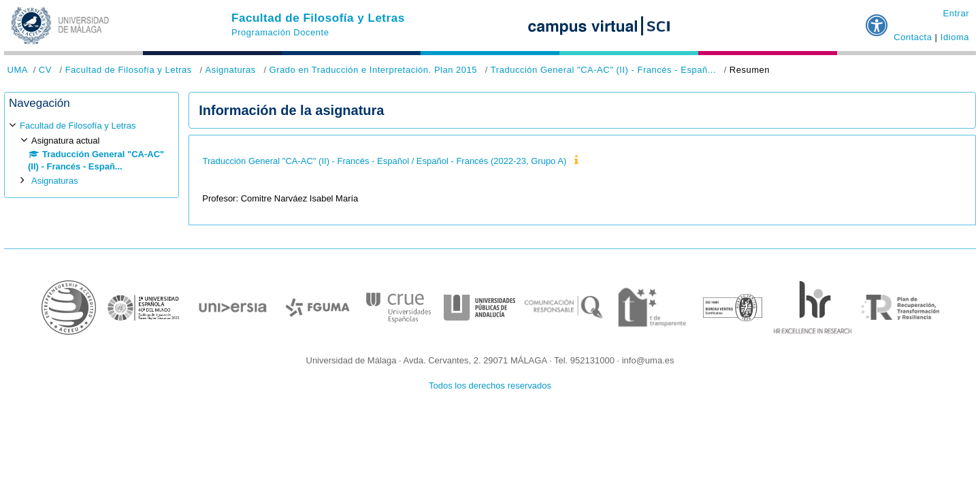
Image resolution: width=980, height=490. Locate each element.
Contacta (913, 37)
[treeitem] (92, 153)
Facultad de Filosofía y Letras (318, 18)
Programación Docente (280, 32)
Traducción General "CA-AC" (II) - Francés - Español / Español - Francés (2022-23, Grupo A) (385, 161)
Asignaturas (230, 70)
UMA (18, 70)
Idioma (955, 37)
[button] (877, 20)
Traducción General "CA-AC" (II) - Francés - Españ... (603, 70)
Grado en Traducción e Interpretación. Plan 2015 (374, 70)
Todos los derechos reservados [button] (490, 386)
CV (45, 70)
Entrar (956, 13)
